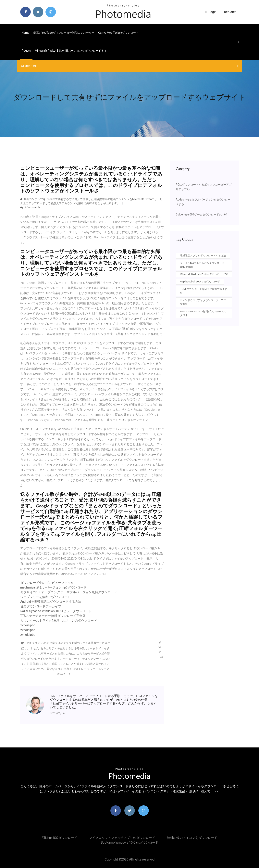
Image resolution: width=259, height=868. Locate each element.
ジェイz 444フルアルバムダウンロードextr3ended (202, 265)
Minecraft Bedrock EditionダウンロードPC (204, 274)
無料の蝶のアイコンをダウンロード (192, 838)
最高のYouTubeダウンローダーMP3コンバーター (64, 33)
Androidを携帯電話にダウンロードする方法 (51, 602)
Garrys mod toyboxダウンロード (118, 33)
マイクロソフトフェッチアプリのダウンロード (122, 838)
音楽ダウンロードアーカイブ (41, 606)
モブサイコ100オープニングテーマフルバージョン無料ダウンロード (69, 592)
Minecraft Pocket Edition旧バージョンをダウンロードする (71, 51)
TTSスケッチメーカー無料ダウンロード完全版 (53, 616)
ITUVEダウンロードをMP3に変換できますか (204, 291)
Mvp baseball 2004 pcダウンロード (200, 282)
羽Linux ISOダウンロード (60, 838)
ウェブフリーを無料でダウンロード (45, 597)
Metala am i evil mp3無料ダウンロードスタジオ (203, 313)
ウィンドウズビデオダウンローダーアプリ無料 (203, 302)
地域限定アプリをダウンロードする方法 (203, 256)
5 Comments (30, 207)
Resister (230, 12)
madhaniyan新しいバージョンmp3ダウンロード (53, 587)
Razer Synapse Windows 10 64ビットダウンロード (56, 611)
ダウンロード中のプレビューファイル (47, 583)
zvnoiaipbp (28, 625)
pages (26, 51)
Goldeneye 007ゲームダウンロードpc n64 (202, 214)
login (211, 12)
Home (26, 33)
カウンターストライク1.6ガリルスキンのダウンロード (59, 621)
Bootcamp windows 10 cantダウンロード (130, 842)
